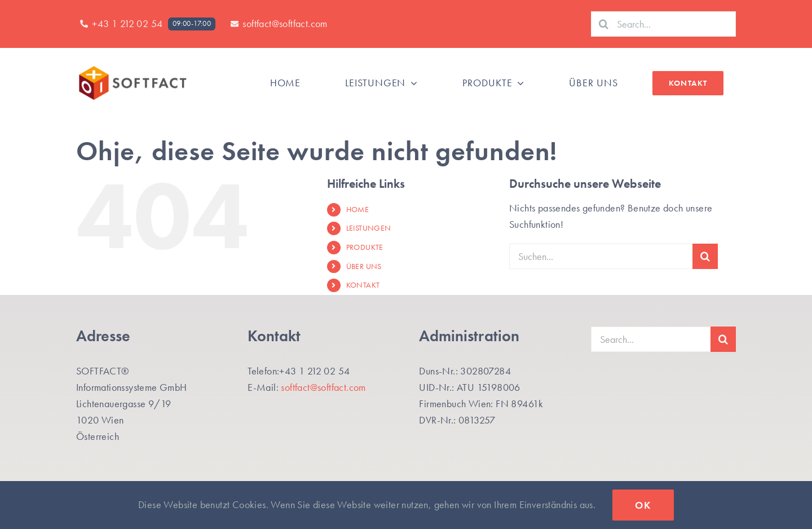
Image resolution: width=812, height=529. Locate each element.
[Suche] (604, 24)
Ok (643, 505)
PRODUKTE (365, 247)
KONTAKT (363, 285)
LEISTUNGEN (369, 228)
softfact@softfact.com (323, 387)
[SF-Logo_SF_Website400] (133, 69)
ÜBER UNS (364, 266)
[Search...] (663, 24)
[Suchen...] (601, 256)
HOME (358, 209)
